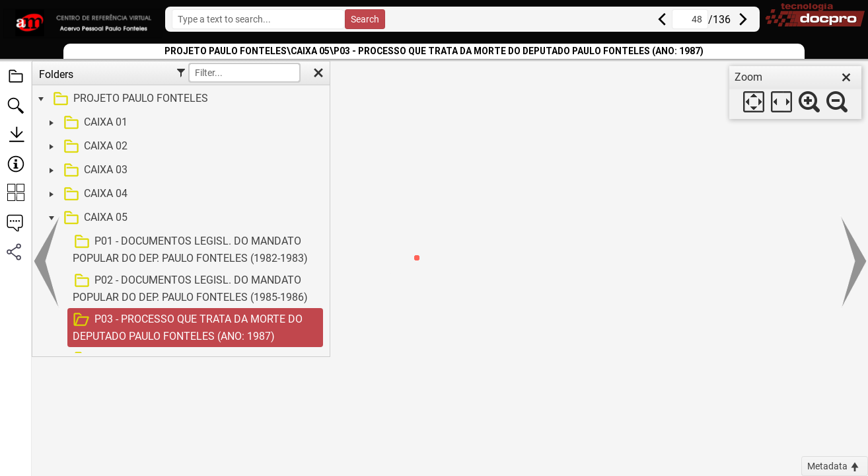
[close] (846, 77)
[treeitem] (179, 99)
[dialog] (795, 93)
